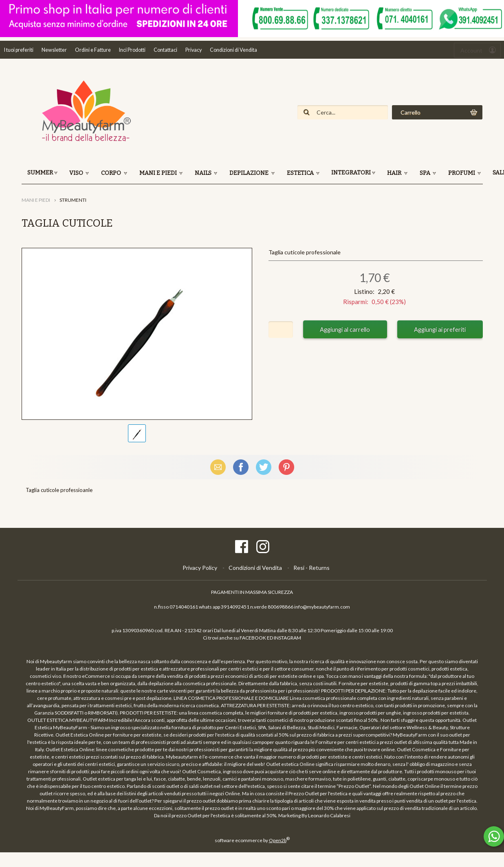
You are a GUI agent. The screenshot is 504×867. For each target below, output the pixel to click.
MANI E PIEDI (159, 173)
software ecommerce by (252, 840)
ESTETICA (301, 173)
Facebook (241, 467)
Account (471, 50)
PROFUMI (462, 173)
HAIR (395, 173)
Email (218, 467)
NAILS (204, 173)
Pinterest (286, 467)
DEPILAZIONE (250, 173)
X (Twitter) (264, 467)
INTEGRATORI (351, 173)
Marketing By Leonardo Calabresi (314, 815)
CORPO (112, 173)
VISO (77, 173)
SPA (426, 173)
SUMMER (40, 173)
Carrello (410, 112)
